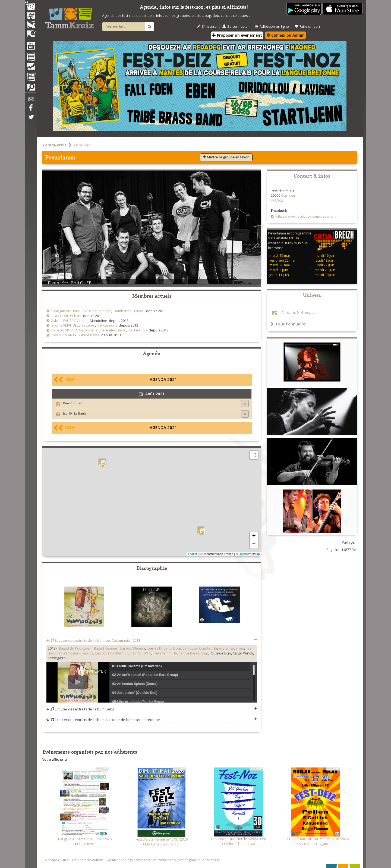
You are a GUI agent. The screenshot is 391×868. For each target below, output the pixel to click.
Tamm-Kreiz (54, 145)
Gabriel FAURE (62, 321)
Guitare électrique (111, 330)
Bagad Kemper (106, 648)
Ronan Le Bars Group (191, 653)
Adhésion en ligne (272, 26)
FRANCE (277, 200)
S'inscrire (207, 26)
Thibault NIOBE (63, 330)
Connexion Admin (286, 35)
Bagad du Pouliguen (75, 648)
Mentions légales (124, 860)
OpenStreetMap (249, 554)
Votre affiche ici (55, 759)
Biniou (139, 311)
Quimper (288, 195)
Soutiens (97, 860)
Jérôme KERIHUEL (65, 325)
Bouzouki (85, 330)
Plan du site (68, 860)
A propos (52, 860)
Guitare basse (89, 335)
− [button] (254, 544)
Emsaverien (235, 648)
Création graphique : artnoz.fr (198, 860)
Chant (77, 316)
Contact (83, 860)
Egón (218, 648)
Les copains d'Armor (112, 653)
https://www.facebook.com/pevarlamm (307, 216)
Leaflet (192, 554)
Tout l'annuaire (288, 324)
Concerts (288, 313)
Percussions (107, 325)
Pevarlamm (163, 653)
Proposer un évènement (237, 35)
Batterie (88, 325)
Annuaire (82, 145)
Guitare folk (138, 330)
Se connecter (236, 26)
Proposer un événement (156, 860)
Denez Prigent (159, 648)
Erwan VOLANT (63, 335)
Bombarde (122, 311)
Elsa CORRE (60, 316)
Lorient (79, 403)
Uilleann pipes (99, 311)
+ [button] (254, 536)
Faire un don (307, 26)
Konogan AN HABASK (68, 311)
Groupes (308, 313)
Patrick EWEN (141, 653)
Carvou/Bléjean (133, 648)
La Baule (80, 413)
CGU (108, 860)
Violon (82, 321)
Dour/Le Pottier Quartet (192, 648)
